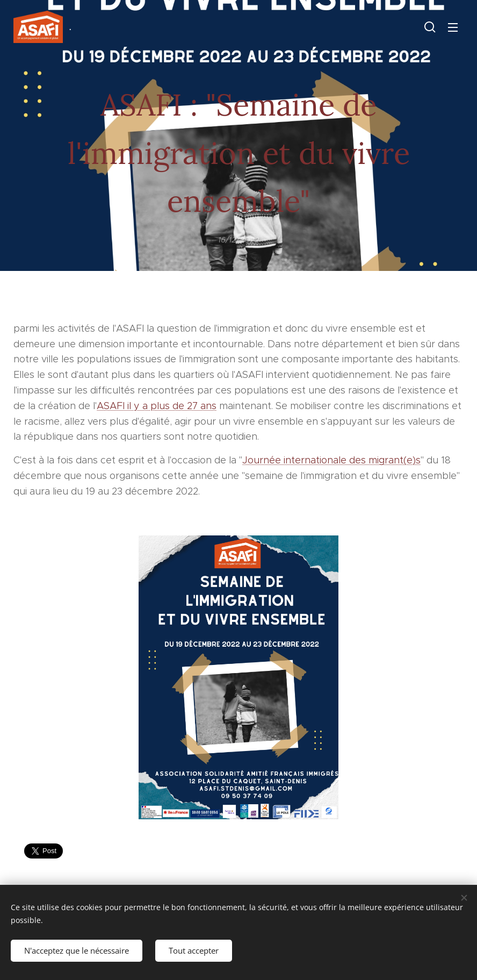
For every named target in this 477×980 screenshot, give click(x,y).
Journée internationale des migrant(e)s (331, 460)
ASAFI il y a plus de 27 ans (157, 406)
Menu (453, 27)
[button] (430, 27)
